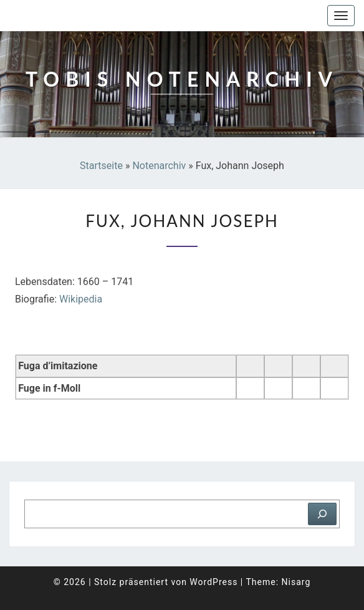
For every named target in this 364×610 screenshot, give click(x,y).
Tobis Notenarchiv (71, 16)
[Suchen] (322, 514)
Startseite (101, 166)
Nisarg (296, 582)
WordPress (213, 582)
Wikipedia (81, 299)
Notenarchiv (159, 166)
